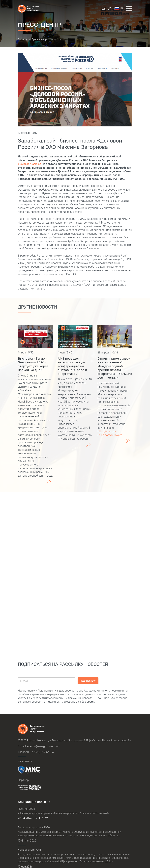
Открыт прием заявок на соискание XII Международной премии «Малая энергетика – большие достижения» (115, 368)
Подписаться (88, 681)
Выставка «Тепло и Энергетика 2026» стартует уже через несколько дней (33, 364)
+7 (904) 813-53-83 (42, 752)
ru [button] (119, 8)
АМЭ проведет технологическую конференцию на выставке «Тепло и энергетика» (72, 366)
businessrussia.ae (30, 164)
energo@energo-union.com (44, 746)
